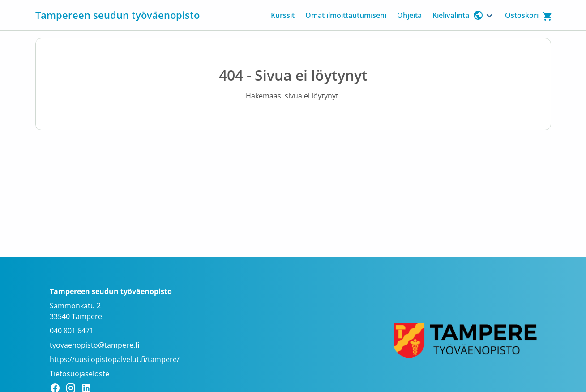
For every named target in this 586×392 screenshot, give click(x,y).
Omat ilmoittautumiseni (346, 15)
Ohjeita (409, 15)
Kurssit (283, 15)
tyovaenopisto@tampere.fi (94, 345)
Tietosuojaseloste (79, 374)
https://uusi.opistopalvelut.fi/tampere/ (115, 359)
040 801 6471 (72, 331)
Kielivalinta (458, 15)
